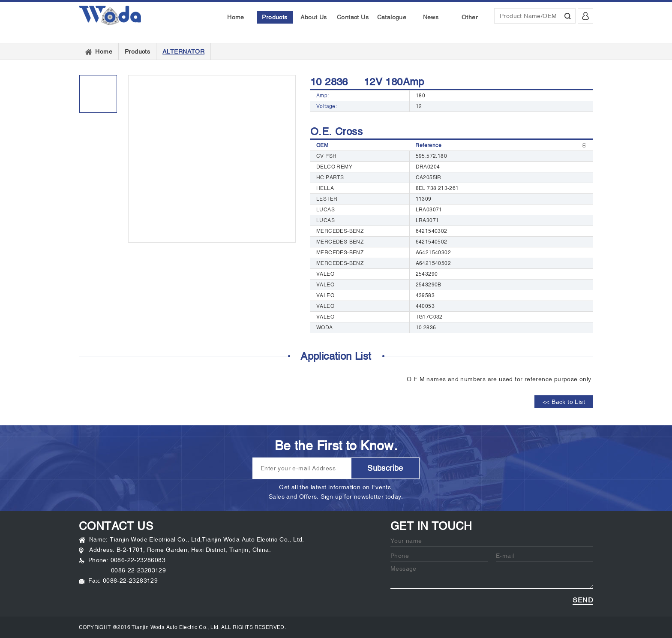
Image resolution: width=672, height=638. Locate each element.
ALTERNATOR (183, 51)
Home (236, 17)
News (431, 17)
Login (584, 18)
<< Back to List (564, 402)
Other (470, 17)
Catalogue (392, 17)
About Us (313, 17)
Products (274, 17)
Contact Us (353, 17)
